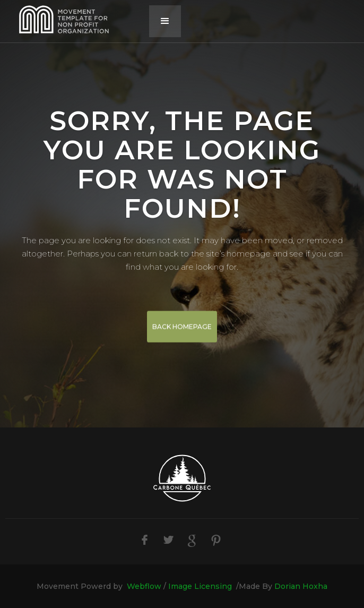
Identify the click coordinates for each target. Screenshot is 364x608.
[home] (77, 21)
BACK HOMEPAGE (182, 327)
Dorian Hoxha (301, 586)
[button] (165, 21)
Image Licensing (200, 586)
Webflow (144, 586)
